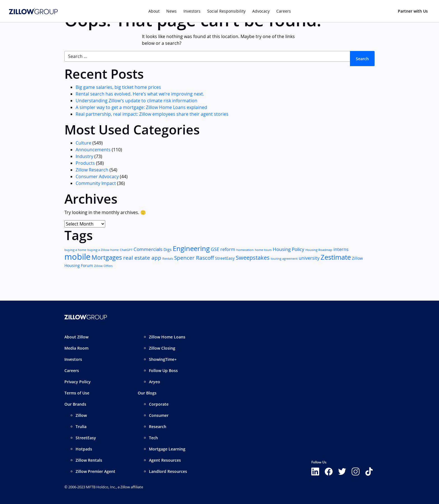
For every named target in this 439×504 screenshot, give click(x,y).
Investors (192, 11)
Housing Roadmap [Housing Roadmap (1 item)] (319, 250)
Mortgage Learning (167, 449)
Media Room (76, 348)
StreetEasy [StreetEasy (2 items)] (225, 258)
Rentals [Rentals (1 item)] (168, 259)
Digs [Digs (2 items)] (168, 250)
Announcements (93, 150)
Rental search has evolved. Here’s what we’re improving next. (140, 94)
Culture (83, 143)
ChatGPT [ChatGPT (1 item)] (126, 250)
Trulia (81, 427)
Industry (84, 156)
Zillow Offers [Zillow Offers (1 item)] (103, 266)
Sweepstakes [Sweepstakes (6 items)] (253, 258)
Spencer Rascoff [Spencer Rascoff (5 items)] (194, 258)
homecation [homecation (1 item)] (245, 250)
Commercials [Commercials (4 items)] (148, 249)
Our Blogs (147, 393)
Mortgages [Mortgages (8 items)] (107, 257)
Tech (153, 438)
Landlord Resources (168, 471)
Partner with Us (413, 11)
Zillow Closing (162, 348)
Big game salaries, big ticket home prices (118, 87)
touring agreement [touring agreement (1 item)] (284, 259)
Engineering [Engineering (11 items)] (191, 248)
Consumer (159, 415)
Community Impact (96, 183)
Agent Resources (165, 460)
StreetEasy (86, 438)
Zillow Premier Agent (95, 471)
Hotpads (84, 449)
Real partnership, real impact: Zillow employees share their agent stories (152, 114)
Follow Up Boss (163, 371)
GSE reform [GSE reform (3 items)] (223, 249)
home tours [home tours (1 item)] (263, 250)
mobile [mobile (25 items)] (77, 257)
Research (158, 427)
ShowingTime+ (163, 359)
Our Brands (75, 404)
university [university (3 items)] (309, 258)
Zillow (81, 415)
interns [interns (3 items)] (341, 249)
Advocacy (261, 11)
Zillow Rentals (89, 460)
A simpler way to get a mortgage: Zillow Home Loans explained (141, 107)
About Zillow (76, 337)
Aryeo (155, 382)
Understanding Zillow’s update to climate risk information (136, 101)
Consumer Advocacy (97, 176)
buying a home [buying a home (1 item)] (75, 250)
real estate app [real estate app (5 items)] (142, 258)
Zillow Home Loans (167, 337)
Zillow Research (92, 170)
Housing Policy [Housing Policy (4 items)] (289, 249)
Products (85, 163)
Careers (72, 371)
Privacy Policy (78, 382)
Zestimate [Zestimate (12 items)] (336, 257)
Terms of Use (77, 393)
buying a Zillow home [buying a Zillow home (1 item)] (103, 250)
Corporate (159, 404)
